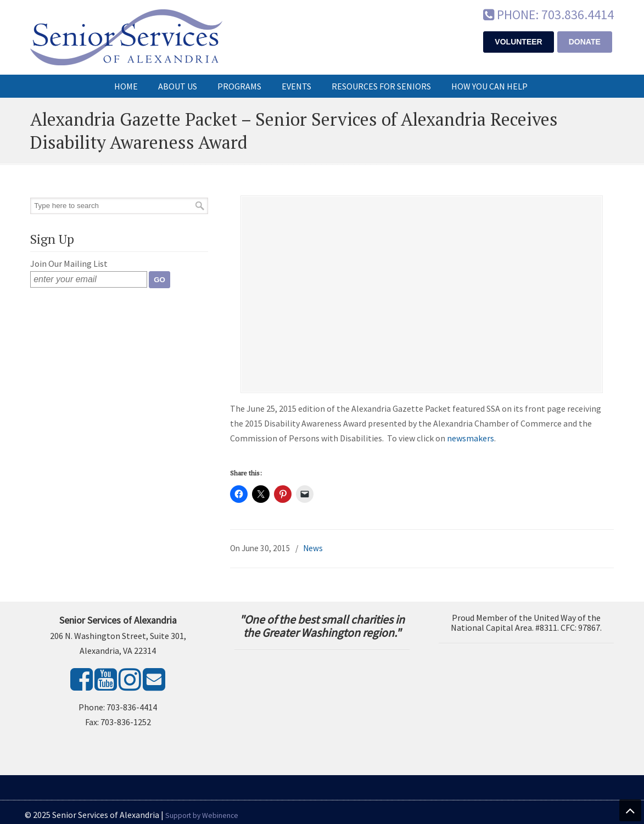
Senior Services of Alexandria (126, 37)
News (313, 548)
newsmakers (471, 438)
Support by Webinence (202, 815)
